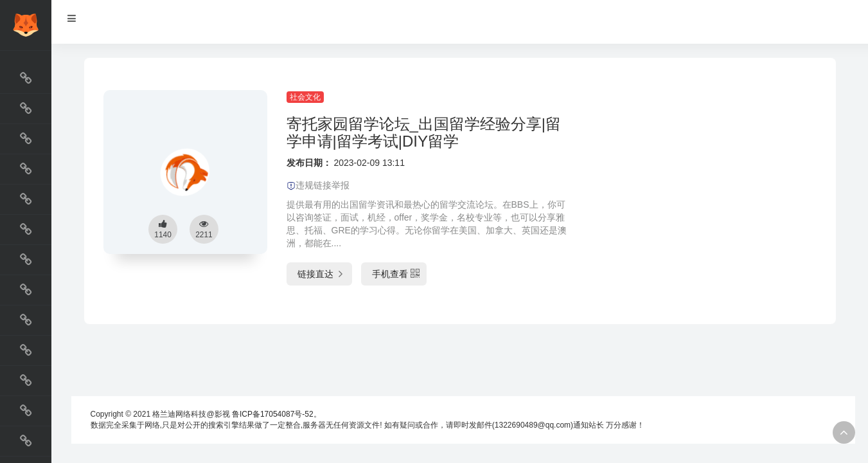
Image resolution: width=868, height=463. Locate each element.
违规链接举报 (318, 185)
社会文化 (305, 97)
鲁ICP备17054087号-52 (273, 414)
